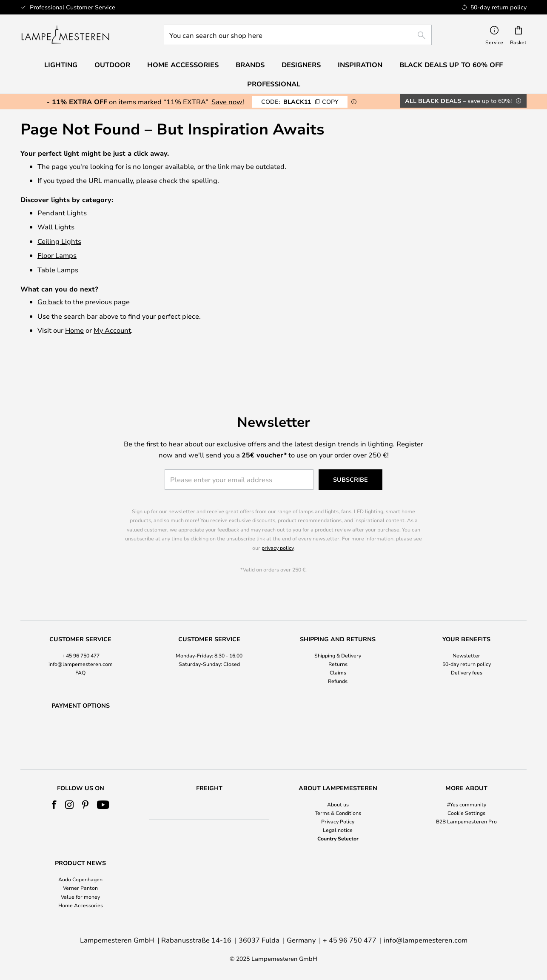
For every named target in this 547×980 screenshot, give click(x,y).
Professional (274, 84)
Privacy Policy (338, 821)
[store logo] (65, 35)
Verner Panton (80, 888)
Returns (338, 642)
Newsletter (466, 633)
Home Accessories (81, 905)
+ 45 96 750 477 (81, 633)
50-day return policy (467, 642)
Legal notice (338, 830)
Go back (50, 301)
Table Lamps (58, 270)
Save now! (228, 101)
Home (74, 330)
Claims (338, 651)
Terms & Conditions (338, 813)
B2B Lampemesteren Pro (466, 821)
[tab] (81, 639)
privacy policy (278, 526)
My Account (112, 330)
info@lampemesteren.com (81, 642)
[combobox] (298, 35)
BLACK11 (300, 101)
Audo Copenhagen (80, 880)
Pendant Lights (62, 213)
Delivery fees (467, 651)
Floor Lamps (57, 255)
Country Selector (338, 839)
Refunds (338, 659)
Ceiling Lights (59, 241)
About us (338, 804)
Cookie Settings (466, 813)
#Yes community (467, 804)
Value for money (80, 897)
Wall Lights (56, 227)
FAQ (80, 651)
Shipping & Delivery (338, 633)
